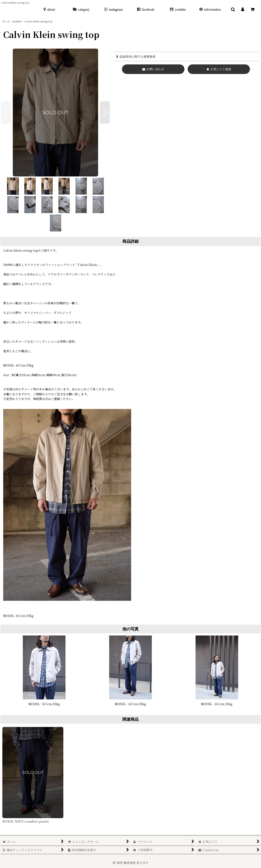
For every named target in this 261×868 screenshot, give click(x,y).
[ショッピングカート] (252, 9)
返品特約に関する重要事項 (136, 56)
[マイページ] (243, 9)
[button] (233, 9)
